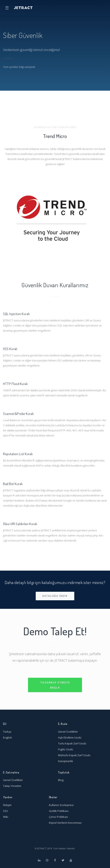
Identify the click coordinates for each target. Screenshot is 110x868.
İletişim (7, 805)
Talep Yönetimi (12, 786)
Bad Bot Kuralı (13, 484)
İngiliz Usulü (66, 749)
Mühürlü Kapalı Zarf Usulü (74, 755)
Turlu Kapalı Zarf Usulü (72, 743)
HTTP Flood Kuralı (15, 384)
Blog (61, 780)
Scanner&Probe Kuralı (18, 413)
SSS (5, 811)
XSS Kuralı (10, 349)
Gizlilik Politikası (59, 811)
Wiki (6, 817)
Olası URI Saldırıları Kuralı (20, 524)
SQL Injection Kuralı (16, 314)
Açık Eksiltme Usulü (70, 737)
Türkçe (7, 732)
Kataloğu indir (55, 596)
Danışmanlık (66, 761)
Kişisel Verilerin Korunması (65, 823)
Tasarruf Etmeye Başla (55, 685)
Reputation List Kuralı (18, 454)
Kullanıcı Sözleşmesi (61, 805)
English (8, 737)
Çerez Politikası (58, 817)
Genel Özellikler (68, 732)
